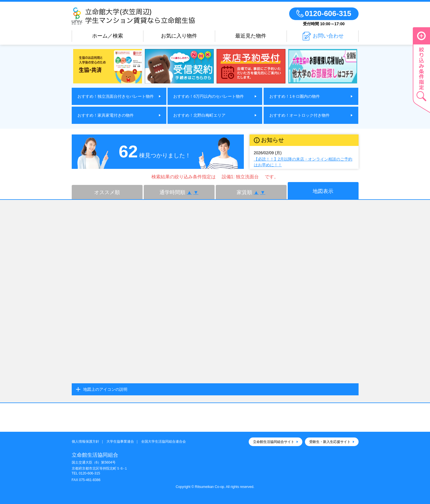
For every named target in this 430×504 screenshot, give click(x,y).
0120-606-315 (89, 473)
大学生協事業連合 (120, 442)
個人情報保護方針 (85, 442)
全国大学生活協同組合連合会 (164, 442)
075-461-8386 (90, 480)
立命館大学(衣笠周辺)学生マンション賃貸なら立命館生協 (150, 16)
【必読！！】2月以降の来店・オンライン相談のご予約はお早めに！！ (303, 162)
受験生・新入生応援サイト (330, 442)
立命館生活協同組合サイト (274, 442)
